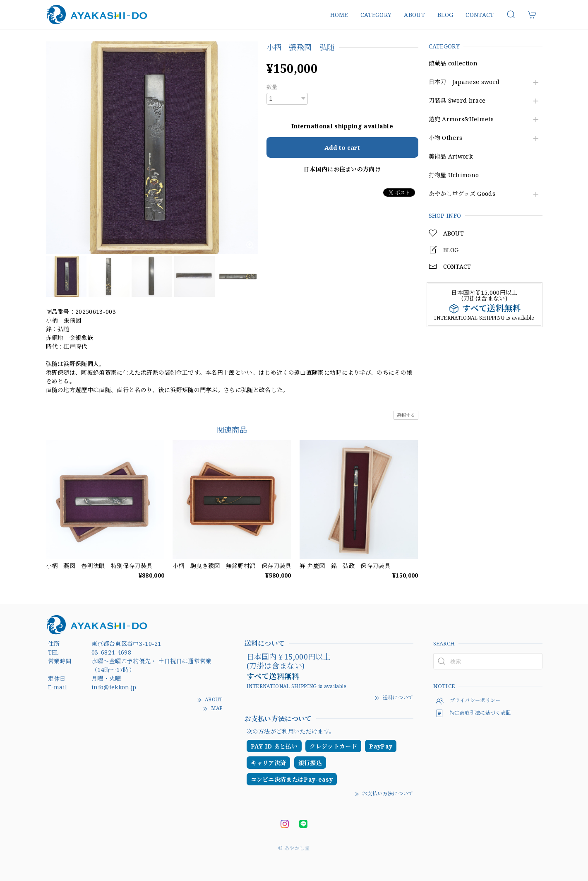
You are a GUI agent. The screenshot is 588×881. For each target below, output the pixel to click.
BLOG (445, 15)
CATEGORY (376, 15)
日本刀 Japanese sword (464, 82)
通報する (406, 415)
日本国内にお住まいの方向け (342, 169)
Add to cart (342, 147)
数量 (272, 87)
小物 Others (446, 138)
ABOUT (414, 15)
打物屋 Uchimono (454, 175)
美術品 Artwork (451, 157)
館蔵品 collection (453, 64)
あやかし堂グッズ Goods (462, 194)
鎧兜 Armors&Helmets (461, 119)
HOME (339, 15)
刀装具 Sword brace (457, 101)
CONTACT (480, 15)
